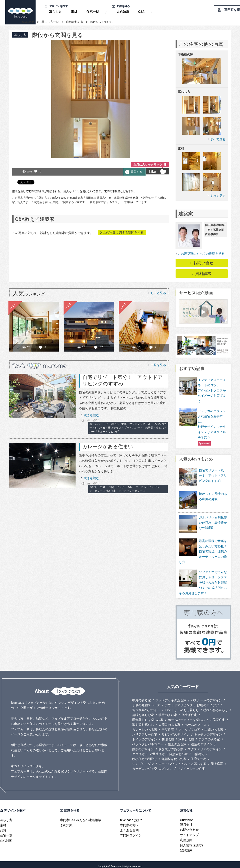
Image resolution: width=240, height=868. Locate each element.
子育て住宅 (199, 755)
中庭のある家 (142, 696)
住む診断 (6, 837)
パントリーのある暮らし (182, 706)
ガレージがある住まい (108, 447)
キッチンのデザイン (208, 731)
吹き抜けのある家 (171, 745)
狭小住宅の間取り (145, 755)
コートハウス (168, 760)
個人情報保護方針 (192, 841)
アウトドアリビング (179, 701)
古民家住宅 (217, 716)
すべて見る (218, 139)
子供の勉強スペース (146, 701)
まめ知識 (123, 12)
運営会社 (186, 821)
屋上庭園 (217, 760)
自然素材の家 (75, 22)
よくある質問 (129, 826)
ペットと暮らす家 (194, 760)
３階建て (198, 750)
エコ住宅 (138, 750)
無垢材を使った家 (174, 755)
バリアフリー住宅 (145, 731)
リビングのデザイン (176, 731)
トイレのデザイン (145, 736)
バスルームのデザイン (206, 696)
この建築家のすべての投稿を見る (201, 254)
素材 (74, 12)
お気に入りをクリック (148, 165)
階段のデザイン (143, 745)
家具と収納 (186, 736)
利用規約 (186, 836)
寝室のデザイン (202, 740)
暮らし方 (55, 12)
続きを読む (92, 415)
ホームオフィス (196, 721)
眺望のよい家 (168, 711)
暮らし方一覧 (50, 22)
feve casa (28, 22)
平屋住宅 (168, 726)
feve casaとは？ (131, 816)
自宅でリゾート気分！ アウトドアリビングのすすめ (213, 476)
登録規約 (186, 846)
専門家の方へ (129, 821)
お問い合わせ (189, 826)
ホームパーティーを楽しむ (186, 716)
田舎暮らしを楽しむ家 (148, 716)
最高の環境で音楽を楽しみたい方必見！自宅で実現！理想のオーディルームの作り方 (203, 548)
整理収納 (168, 736)
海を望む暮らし (143, 721)
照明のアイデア (208, 701)
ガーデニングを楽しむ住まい (152, 765)
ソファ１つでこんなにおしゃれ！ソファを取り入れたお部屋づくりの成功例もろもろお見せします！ (203, 579)
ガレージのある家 (145, 726)
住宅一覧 (93, 12)
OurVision (187, 816)
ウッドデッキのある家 (171, 696)
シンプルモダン (143, 760)
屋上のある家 (177, 740)
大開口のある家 (169, 721)
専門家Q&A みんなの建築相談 (81, 816)
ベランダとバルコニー (148, 740)
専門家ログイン (131, 832)
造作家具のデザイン (146, 706)
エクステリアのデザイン (205, 745)
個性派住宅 (189, 711)
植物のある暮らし (216, 706)
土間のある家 (214, 726)
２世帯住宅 (157, 750)
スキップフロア (189, 726)
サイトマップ (189, 831)
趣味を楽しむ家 (143, 711)
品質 (3, 826)
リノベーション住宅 (191, 765)
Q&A (141, 12)
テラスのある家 (209, 736)
